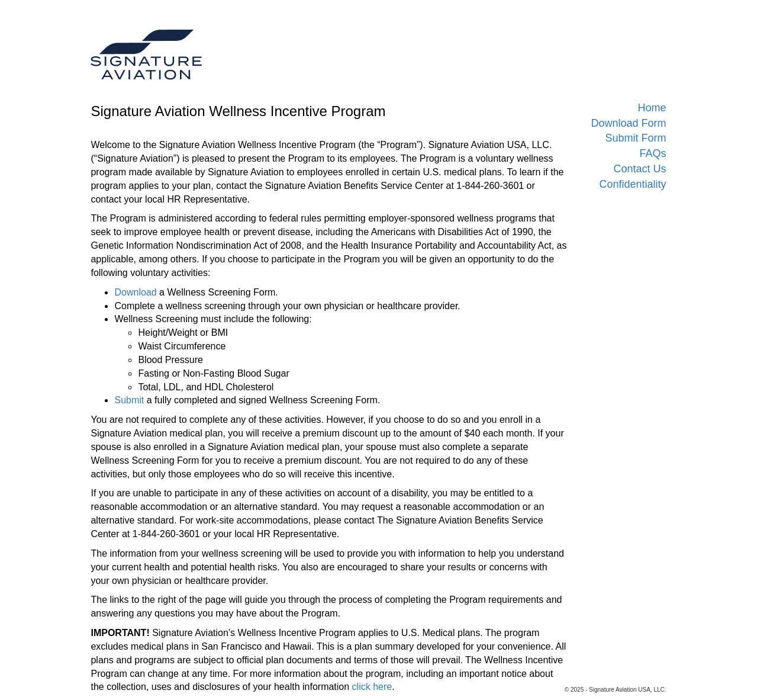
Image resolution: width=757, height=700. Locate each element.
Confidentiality (632, 184)
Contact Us (640, 169)
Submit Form (635, 138)
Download (135, 292)
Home (652, 108)
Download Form (628, 123)
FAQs (653, 153)
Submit (129, 400)
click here (372, 687)
